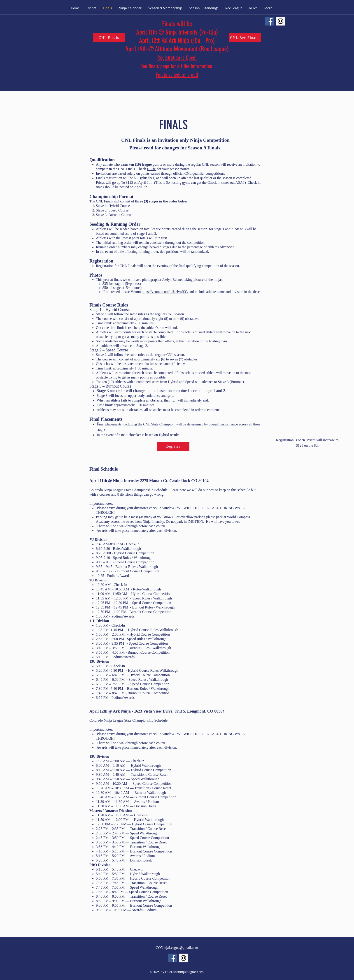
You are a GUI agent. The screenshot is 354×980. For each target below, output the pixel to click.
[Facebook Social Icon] (269, 21)
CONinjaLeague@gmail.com (177, 948)
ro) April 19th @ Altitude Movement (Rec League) (177, 45)
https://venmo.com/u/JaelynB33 (165, 292)
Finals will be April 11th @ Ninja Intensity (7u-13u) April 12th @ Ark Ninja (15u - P (177, 32)
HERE (151, 169)
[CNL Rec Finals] (245, 38)
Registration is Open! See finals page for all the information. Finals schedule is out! (177, 66)
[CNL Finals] (109, 38)
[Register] (173, 446)
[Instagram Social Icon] (281, 21)
